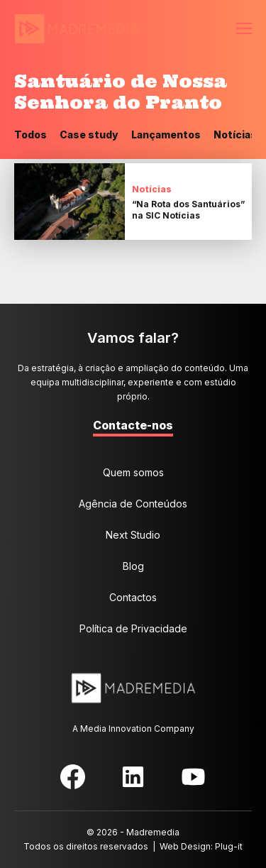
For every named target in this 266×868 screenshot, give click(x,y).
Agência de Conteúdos (133, 504)
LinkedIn (133, 777)
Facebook (73, 777)
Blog (133, 566)
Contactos (133, 597)
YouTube (193, 777)
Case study (89, 134)
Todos (31, 134)
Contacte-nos (133, 425)
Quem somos (133, 472)
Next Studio (133, 535)
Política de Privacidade (133, 628)
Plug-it (229, 846)
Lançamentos (166, 134)
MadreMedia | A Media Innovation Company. (77, 29)
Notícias (235, 134)
